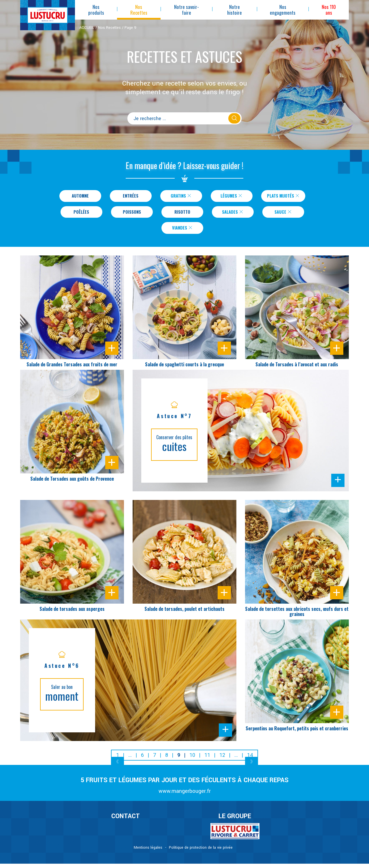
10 (192, 760)
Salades (233, 214)
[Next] (252, 767)
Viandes (182, 232)
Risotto (182, 214)
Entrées (127, 196)
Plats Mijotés (283, 196)
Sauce (283, 214)
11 (207, 760)
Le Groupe (235, 821)
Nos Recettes (109, 28)
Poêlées (81, 214)
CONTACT (126, 821)
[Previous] (117, 767)
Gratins (178, 196)
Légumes (228, 196)
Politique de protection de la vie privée (201, 852)
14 (250, 760)
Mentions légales (148, 852)
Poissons (132, 214)
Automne (77, 196)
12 (222, 760)
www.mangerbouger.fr (185, 795)
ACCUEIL (87, 28)
